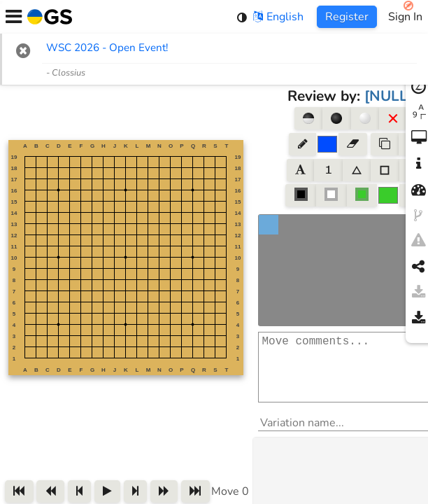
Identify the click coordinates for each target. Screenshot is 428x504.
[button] (23, 50)
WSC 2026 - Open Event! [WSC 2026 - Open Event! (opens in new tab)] (107, 48)
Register (347, 17)
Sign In (405, 17)
